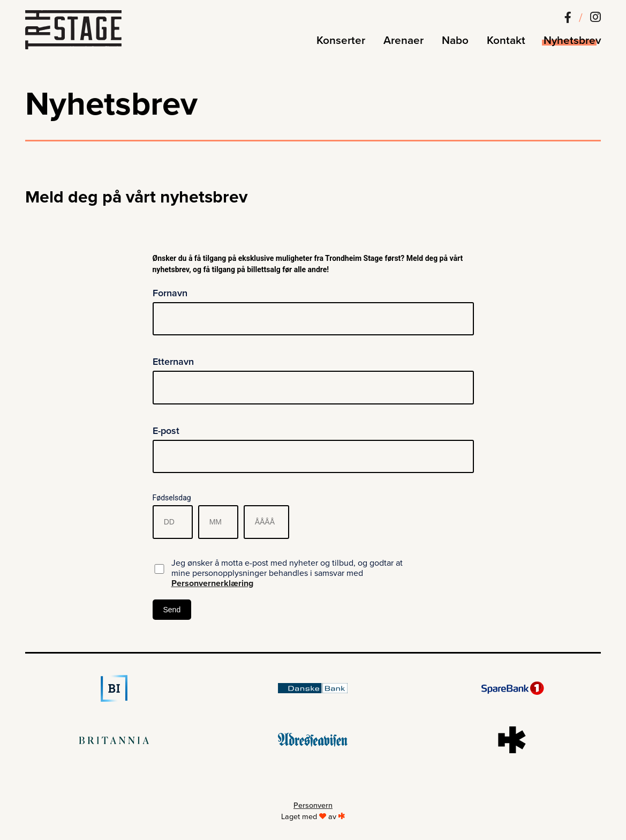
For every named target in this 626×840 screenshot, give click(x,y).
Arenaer (403, 40)
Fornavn (170, 293)
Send (172, 610)
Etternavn (173, 362)
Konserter (341, 40)
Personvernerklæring (212, 584)
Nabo (455, 40)
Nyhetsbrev (572, 40)
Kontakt (506, 40)
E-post (166, 431)
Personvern (313, 805)
